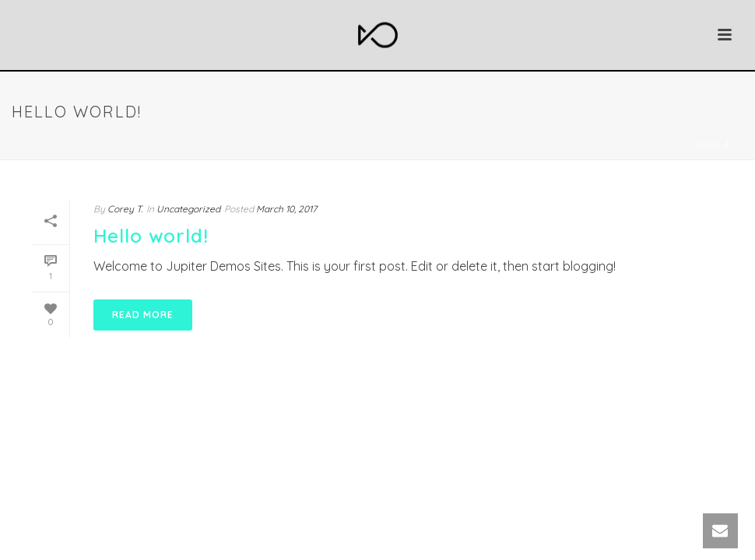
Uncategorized (188, 209)
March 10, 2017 (286, 209)
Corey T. (125, 209)
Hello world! (151, 236)
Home (708, 145)
